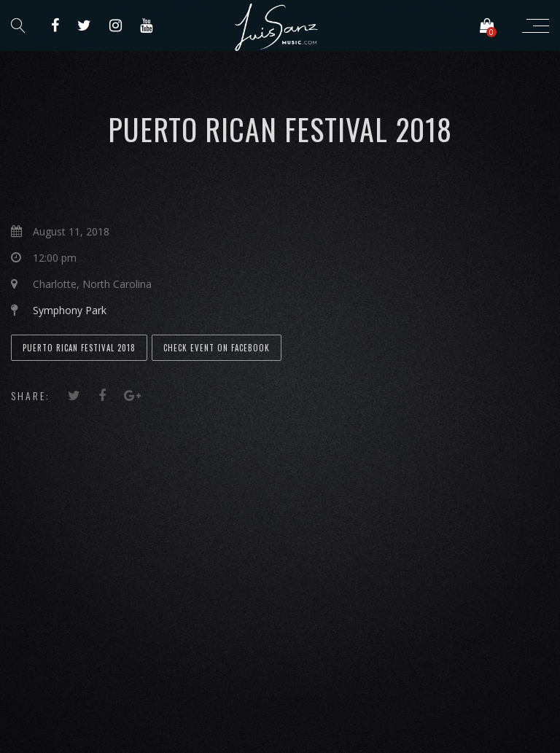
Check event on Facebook (217, 348)
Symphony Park (70, 310)
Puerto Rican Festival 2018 (79, 348)
